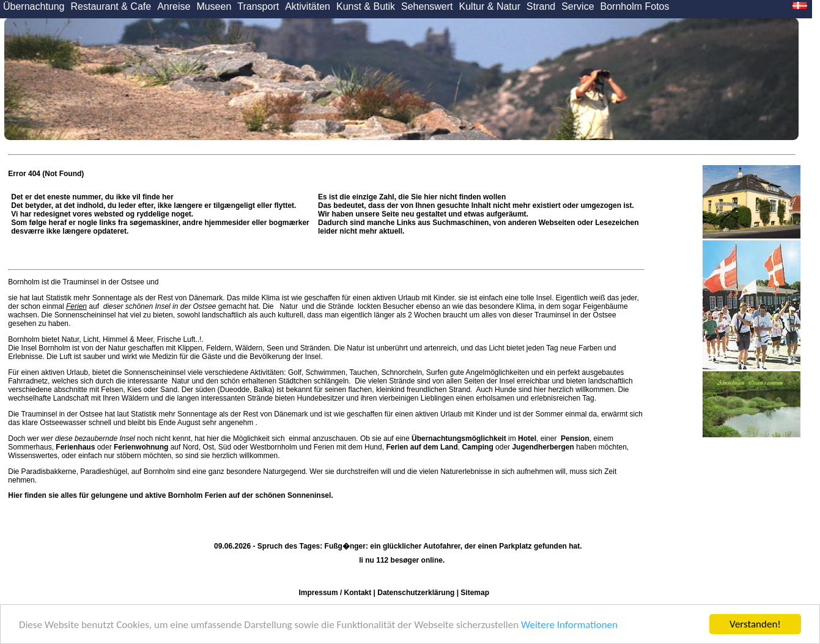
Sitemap (475, 593)
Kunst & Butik (366, 6)
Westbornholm (274, 447)
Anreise (174, 6)
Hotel (527, 439)
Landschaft (71, 398)
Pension (575, 439)
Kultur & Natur (490, 6)
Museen (214, 6)
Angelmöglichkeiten (497, 372)
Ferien (76, 306)
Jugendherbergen (543, 447)
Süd (225, 447)
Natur (289, 306)
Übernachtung (34, 6)
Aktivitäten (308, 6)
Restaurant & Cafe (111, 6)
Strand (541, 6)
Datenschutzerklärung (416, 593)
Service (578, 6)
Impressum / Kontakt (335, 593)
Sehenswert (427, 6)
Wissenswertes (33, 456)
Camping (477, 447)
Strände (341, 306)
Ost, (209, 447)
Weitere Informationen (569, 625)
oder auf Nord (127, 447)
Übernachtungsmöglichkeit (459, 439)
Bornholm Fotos (635, 6)
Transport (258, 6)
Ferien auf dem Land (422, 447)
